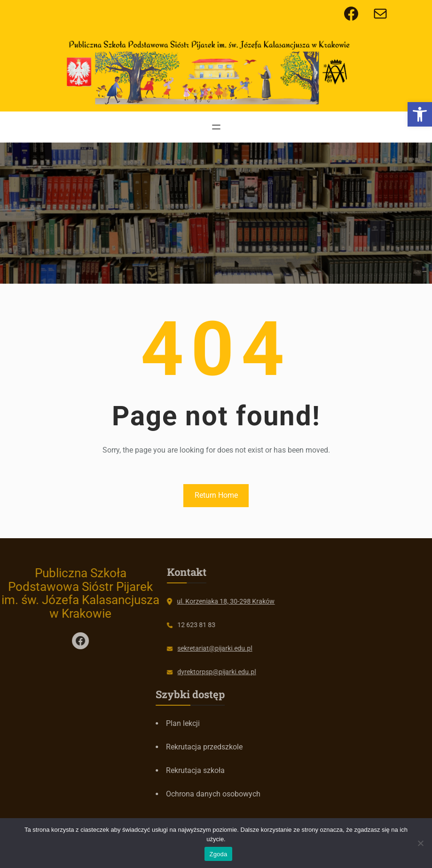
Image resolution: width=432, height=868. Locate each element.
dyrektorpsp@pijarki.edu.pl (184, 672)
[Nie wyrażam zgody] (420, 843)
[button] (420, 114)
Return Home (216, 495)
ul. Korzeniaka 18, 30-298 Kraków (193, 601)
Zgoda (218, 854)
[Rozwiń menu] (216, 127)
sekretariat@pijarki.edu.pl (182, 648)
